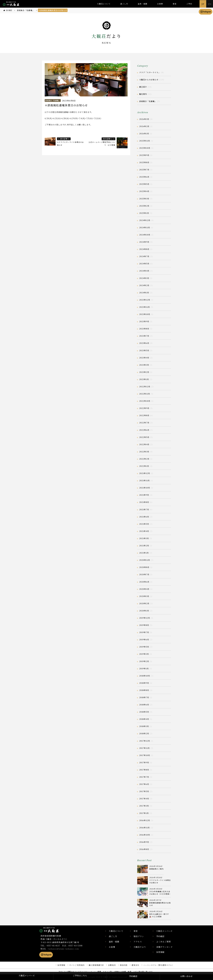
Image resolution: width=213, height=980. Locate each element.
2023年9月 (144, 321)
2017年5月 (144, 791)
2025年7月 (144, 170)
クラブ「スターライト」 (150, 72)
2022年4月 (144, 444)
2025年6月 (144, 177)
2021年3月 (144, 538)
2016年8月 (144, 849)
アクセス (141, 942)
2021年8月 (144, 502)
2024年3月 (144, 278)
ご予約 (189, 4)
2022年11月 (145, 394)
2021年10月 (145, 488)
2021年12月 (145, 473)
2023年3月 (144, 365)
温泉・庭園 (143, 4)
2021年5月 (144, 524)
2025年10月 (145, 148)
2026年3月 (144, 119)
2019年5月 (144, 647)
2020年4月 (144, 589)
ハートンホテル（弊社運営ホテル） (157, 965)
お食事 (160, 4)
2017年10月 (145, 755)
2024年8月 (144, 249)
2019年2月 (144, 661)
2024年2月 (144, 285)
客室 (175, 4)
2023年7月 (144, 336)
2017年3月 (144, 806)
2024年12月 (145, 220)
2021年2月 (144, 546)
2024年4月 (144, 271)
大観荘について (104, 4)
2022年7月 (144, 423)
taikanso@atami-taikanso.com (65, 949)
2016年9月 (144, 842)
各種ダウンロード (166, 947)
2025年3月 (144, 199)
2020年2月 (144, 603)
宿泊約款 (121, 965)
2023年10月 (145, 314)
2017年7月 (144, 777)
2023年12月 (145, 300)
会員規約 (108, 965)
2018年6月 (144, 705)
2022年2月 (144, 459)
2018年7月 (144, 697)
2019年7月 (144, 632)
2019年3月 (144, 654)
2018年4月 (144, 719)
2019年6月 (144, 640)
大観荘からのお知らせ (149, 80)
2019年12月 (145, 618)
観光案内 (143, 94)
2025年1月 (144, 213)
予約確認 (161, 936)
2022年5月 (144, 437)
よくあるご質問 (165, 942)
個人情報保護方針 (92, 965)
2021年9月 (144, 495)
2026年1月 (144, 134)
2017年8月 (144, 770)
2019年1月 (144, 669)
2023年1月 (144, 379)
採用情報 (161, 952)
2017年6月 (144, 784)
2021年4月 (144, 531)
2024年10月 (145, 235)
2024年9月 (144, 242)
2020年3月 (144, 596)
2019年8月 (144, 625)
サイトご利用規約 (71, 965)
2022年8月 (144, 415)
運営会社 (133, 965)
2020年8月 (144, 567)
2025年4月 (144, 191)
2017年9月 (144, 762)
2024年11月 (145, 227)
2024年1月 (144, 293)
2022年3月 (144, 452)
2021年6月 (144, 517)
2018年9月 (144, 683)
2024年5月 (144, 264)
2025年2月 (144, 206)
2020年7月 (144, 574)
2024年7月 (144, 256)
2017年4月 (144, 799)
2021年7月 (144, 509)
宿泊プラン (142, 936)
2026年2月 (144, 126)
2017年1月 (144, 813)
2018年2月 (144, 733)
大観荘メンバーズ (165, 931)
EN (210, 4)
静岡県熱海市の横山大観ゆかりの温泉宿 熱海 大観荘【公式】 (53, 930)
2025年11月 (145, 141)
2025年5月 (144, 184)
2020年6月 (144, 582)
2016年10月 (145, 835)
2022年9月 (144, 408)
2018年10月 (145, 676)
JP (203, 4)
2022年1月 (144, 466)
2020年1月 (144, 611)
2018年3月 (144, 726)
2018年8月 (144, 690)
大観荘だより (143, 947)
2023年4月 (144, 358)
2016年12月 (145, 820)
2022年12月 (145, 387)
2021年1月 (144, 553)
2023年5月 (144, 350)
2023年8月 (144, 329)
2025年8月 (144, 162)
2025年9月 (144, 155)
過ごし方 (124, 4)
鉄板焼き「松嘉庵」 (53, 100)
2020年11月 (145, 560)
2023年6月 (144, 343)
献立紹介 (143, 87)
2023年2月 (144, 372)
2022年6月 (144, 430)
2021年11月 (144, 480)
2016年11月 (144, 828)
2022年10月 (145, 401)
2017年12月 (145, 741)
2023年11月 (145, 307)
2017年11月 (144, 748)
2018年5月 (144, 712)
